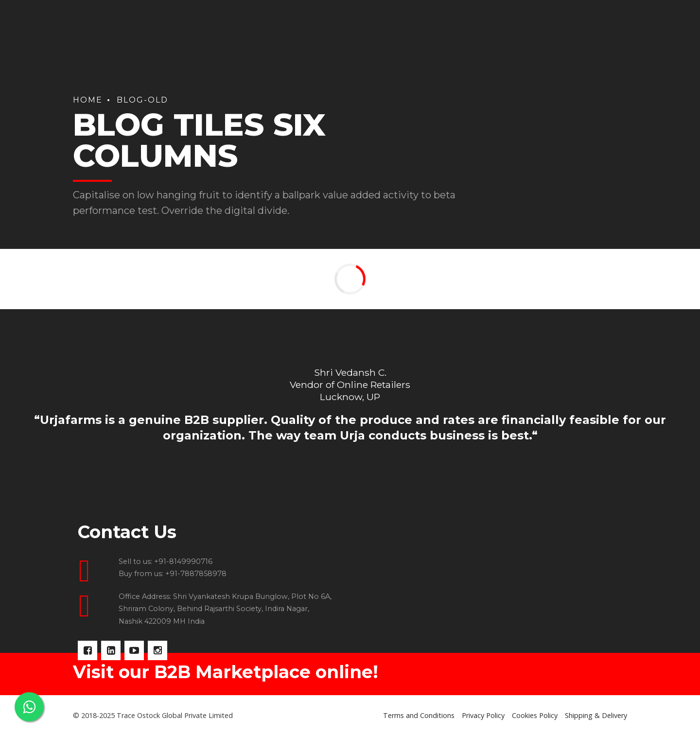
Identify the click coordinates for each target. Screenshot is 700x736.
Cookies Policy (535, 715)
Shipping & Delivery (596, 715)
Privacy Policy (483, 715)
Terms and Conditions (419, 715)
